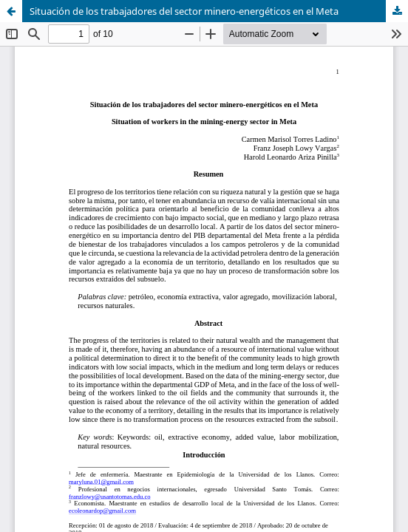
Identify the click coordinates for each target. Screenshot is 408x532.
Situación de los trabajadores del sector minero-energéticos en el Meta (184, 11)
